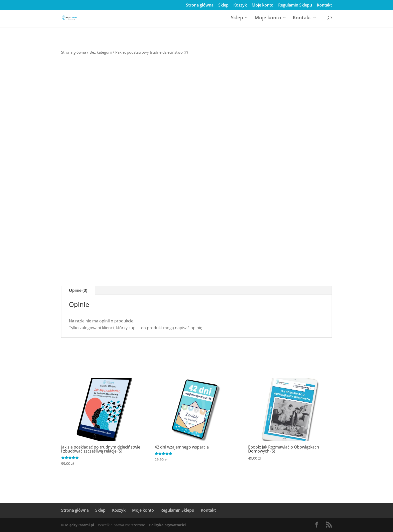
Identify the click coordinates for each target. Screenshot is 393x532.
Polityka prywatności (167, 525)
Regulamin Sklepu (295, 5)
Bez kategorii (101, 52)
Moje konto (263, 5)
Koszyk (240, 5)
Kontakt (324, 5)
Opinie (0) (78, 290)
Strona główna (200, 5)
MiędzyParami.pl (80, 525)
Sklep (223, 5)
